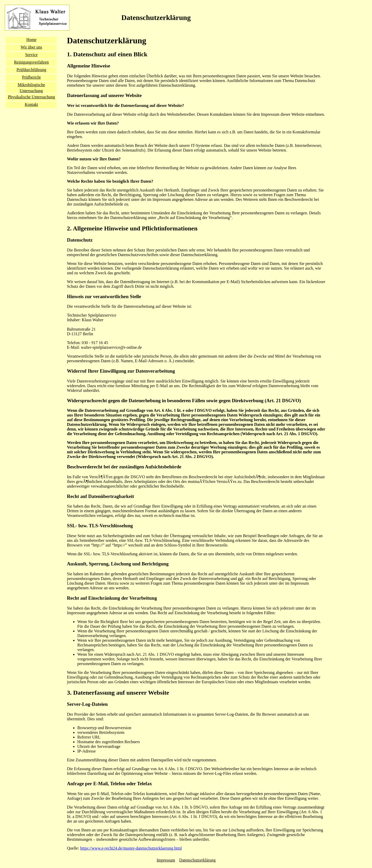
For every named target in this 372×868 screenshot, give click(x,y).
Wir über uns (32, 47)
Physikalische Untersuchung (31, 97)
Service (31, 55)
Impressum (166, 860)
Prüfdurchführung (32, 70)
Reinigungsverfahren (31, 62)
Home (31, 40)
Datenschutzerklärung (197, 860)
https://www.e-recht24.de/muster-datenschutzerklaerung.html (131, 848)
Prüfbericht (31, 77)
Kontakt (31, 104)
